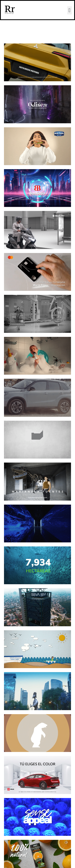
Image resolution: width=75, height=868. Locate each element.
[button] (69, 10)
